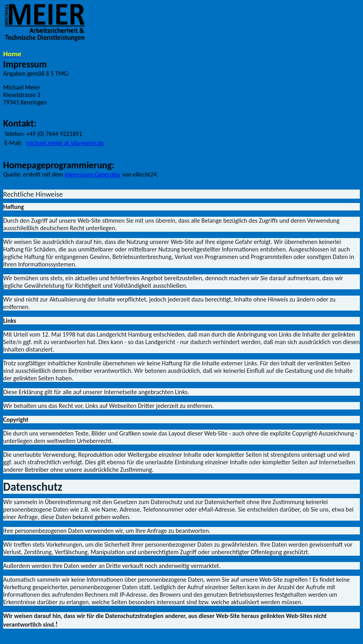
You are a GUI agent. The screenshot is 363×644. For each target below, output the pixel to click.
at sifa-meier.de (65, 143)
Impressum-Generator (93, 174)
